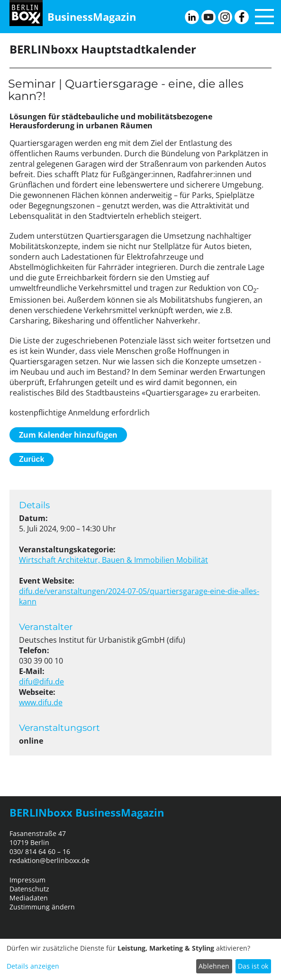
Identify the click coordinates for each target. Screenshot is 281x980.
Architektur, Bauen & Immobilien (117, 560)
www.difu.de (41, 702)
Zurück (32, 459)
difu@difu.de (41, 682)
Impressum (27, 880)
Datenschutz (29, 889)
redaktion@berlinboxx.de (50, 860)
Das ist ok (253, 966)
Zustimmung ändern (42, 907)
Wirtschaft (38, 560)
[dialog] (140, 959)
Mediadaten (29, 898)
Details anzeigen (33, 966)
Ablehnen (214, 966)
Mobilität (192, 560)
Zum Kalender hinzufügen (68, 435)
